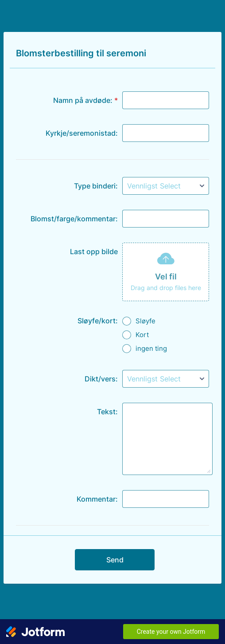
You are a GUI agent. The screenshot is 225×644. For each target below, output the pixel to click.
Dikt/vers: (101, 379)
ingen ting (151, 348)
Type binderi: (96, 186)
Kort (142, 335)
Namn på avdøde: (85, 100)
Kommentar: (97, 499)
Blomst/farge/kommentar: (74, 219)
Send (115, 560)
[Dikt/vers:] (166, 379)
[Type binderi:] (166, 186)
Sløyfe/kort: (98, 321)
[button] (166, 272)
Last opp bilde (94, 251)
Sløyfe (145, 321)
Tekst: (107, 412)
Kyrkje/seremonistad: (82, 133)
